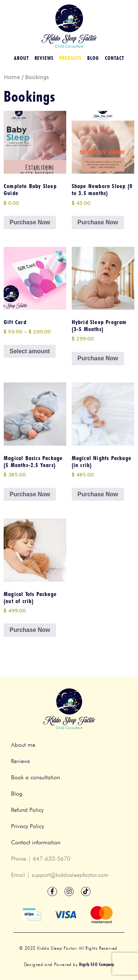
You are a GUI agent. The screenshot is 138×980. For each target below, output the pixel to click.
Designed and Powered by (69, 964)
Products (70, 58)
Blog (93, 58)
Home (12, 78)
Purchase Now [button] (30, 222)
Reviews (44, 58)
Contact (114, 58)
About (21, 58)
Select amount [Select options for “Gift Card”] (30, 351)
